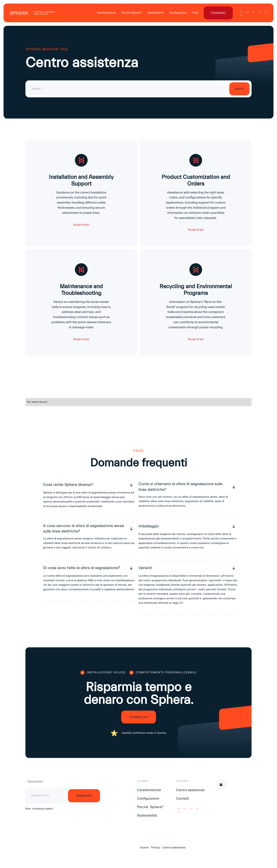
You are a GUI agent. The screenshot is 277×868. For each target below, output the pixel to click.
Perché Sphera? (132, 13)
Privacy (156, 848)
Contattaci (218, 13)
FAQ (195, 13)
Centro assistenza (190, 791)
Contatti (183, 799)
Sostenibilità (156, 13)
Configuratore (178, 13)
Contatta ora (139, 718)
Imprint (144, 848)
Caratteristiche (107, 13)
